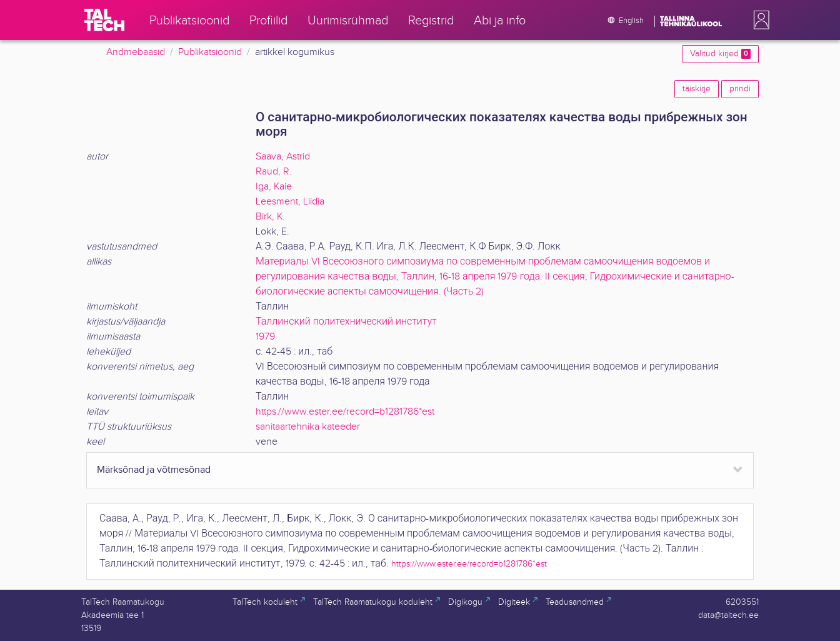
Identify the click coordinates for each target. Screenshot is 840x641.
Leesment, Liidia (290, 202)
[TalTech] (104, 20)
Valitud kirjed (720, 54)
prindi (740, 89)
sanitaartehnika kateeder (308, 427)
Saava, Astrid (283, 157)
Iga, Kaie (274, 187)
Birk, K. (270, 217)
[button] (759, 20)
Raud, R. (274, 172)
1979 (265, 337)
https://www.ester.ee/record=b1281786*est (345, 412)
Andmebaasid (136, 52)
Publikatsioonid (210, 52)
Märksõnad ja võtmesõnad (154, 470)
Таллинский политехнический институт (346, 322)
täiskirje (697, 89)
